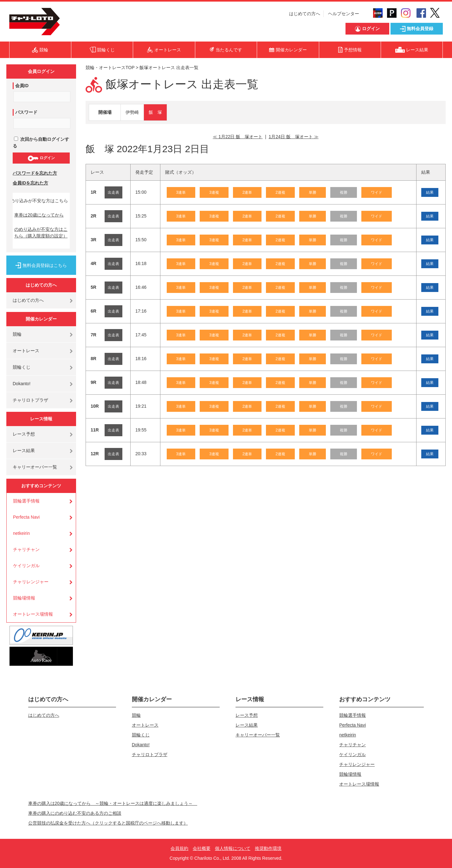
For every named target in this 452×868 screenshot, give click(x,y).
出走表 (113, 192)
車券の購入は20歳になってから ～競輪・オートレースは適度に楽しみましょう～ (113, 803)
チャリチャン (26, 549)
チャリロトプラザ (30, 400)
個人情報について (233, 848)
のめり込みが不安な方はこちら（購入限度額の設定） (41, 233)
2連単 (247, 192)
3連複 (214, 192)
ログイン (41, 158)
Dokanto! (22, 384)
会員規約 (179, 848)
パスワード (26, 112)
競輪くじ (22, 367)
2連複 (280, 192)
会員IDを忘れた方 (30, 183)
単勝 (313, 192)
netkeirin (21, 533)
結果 (430, 192)
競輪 (17, 334)
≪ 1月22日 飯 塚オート (238, 137)
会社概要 (202, 848)
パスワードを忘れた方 (35, 173)
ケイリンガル (26, 566)
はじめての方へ (305, 14)
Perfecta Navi (26, 517)
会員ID (22, 86)
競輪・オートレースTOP (110, 68)
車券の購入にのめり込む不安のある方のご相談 (75, 813)
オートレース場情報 (33, 614)
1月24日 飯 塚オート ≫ (294, 137)
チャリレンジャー (31, 582)
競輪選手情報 (26, 501)
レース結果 (24, 450)
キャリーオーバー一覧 (35, 467)
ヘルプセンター (344, 14)
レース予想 (24, 434)
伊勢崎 (132, 112)
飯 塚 (155, 112)
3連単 (181, 192)
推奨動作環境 (268, 848)
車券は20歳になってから (39, 215)
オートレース (26, 351)
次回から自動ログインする (41, 143)
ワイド (377, 192)
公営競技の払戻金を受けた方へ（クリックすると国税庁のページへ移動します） (108, 823)
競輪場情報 (24, 598)
